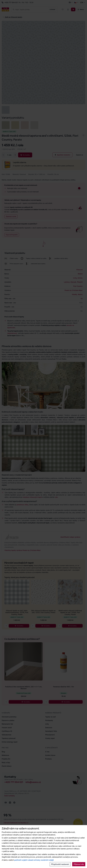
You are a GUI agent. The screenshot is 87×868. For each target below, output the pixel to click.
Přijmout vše (79, 864)
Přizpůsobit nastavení (60, 864)
